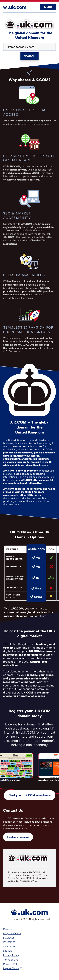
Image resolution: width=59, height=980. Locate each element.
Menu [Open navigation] (48, 7)
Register (8, 929)
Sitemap (8, 951)
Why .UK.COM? (12, 933)
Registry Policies (13, 964)
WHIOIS (8, 942)
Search (29, 56)
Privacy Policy (11, 955)
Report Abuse (11, 968)
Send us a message (18, 837)
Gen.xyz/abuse (15, 878)
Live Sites (9, 938)
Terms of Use (11, 960)
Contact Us (10, 947)
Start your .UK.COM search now (30, 795)
